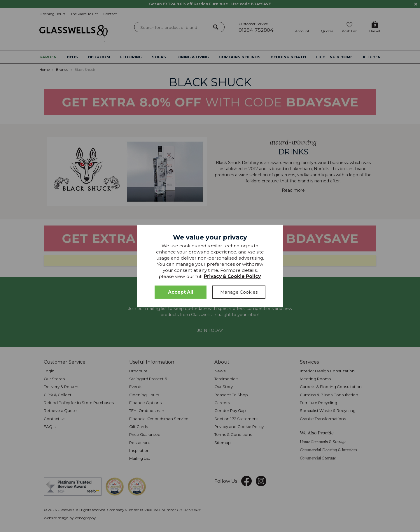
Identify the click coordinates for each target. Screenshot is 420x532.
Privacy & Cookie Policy (232, 276)
